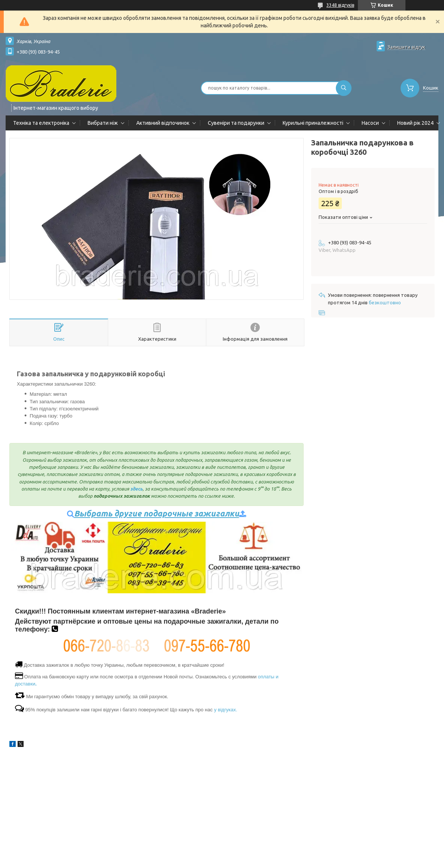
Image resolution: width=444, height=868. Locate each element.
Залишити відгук (406, 47)
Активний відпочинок (163, 123)
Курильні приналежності (313, 123)
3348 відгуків (340, 5)
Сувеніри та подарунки (236, 123)
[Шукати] (344, 88)
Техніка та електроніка (41, 123)
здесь (136, 489)
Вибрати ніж (103, 123)
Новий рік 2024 (415, 123)
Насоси (370, 123)
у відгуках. (226, 710)
